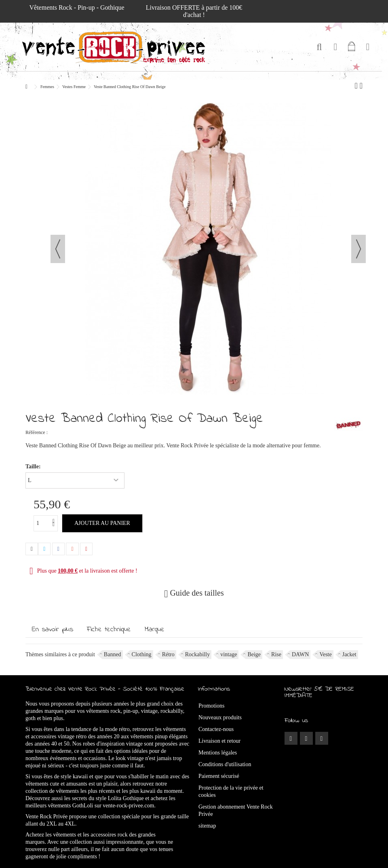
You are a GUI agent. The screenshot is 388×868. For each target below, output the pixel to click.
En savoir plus (53, 630)
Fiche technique (109, 630)
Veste (325, 654)
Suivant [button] (358, 249)
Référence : (37, 432)
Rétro (168, 654)
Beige (254, 654)
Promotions (212, 706)
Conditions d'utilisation (225, 764)
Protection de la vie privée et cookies (231, 791)
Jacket (349, 654)
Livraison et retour (219, 741)
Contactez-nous (216, 729)
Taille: (34, 467)
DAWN (300, 654)
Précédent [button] (58, 249)
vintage (229, 654)
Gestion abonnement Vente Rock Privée (236, 810)
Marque (155, 630)
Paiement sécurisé (219, 776)
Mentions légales (218, 753)
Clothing (142, 654)
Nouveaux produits (220, 717)
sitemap (207, 826)
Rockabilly (197, 654)
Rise (276, 654)
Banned (113, 654)
